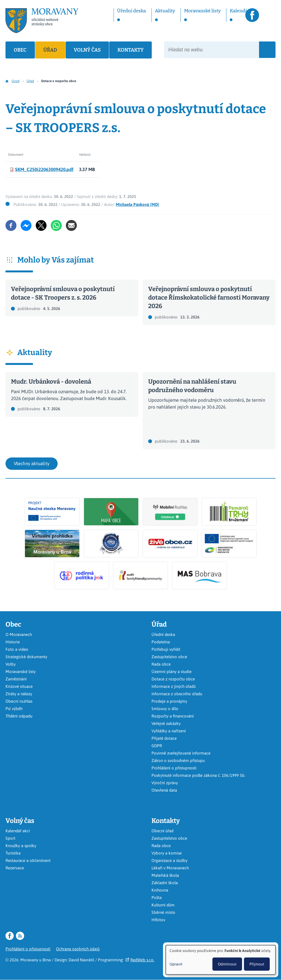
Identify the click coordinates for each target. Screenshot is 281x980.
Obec (20, 50)
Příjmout (257, 964)
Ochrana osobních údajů (78, 949)
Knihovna (160, 890)
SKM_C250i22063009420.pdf (44, 169)
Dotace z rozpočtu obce (173, 679)
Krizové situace (19, 686)
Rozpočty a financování (173, 716)
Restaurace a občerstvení (28, 860)
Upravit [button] (176, 964)
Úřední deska (132, 11)
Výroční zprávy (165, 783)
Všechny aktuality (32, 464)
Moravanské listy (202, 11)
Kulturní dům (163, 905)
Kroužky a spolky (21, 846)
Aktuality (165, 11)
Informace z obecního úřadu (177, 694)
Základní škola (165, 883)
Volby (11, 664)
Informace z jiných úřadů (174, 686)
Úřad (50, 50)
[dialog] (221, 960)
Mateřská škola (165, 875)
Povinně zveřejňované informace (181, 753)
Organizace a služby (169, 860)
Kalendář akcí (18, 831)
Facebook (252, 15)
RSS (269, 15)
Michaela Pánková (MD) (137, 204)
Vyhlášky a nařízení (169, 731)
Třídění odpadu (19, 716)
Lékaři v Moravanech (170, 868)
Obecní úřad (162, 831)
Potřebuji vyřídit (166, 649)
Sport (10, 838)
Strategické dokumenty (26, 657)
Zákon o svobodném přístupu (178, 760)
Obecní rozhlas (19, 701)
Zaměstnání (16, 679)
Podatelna (161, 642)
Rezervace (15, 868)
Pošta (157, 897)
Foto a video (17, 649)
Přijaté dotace (164, 738)
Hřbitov (158, 920)
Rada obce (161, 664)
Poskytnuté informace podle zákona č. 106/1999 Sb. (198, 775)
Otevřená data (164, 790)
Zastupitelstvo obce (169, 657)
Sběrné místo (163, 912)
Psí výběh (14, 709)
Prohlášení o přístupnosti (174, 768)
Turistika (13, 853)
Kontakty (130, 50)
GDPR (157, 746)
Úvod (16, 81)
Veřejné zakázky (166, 723)
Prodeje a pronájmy (169, 701)
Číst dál (72, 298)
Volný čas (87, 50)
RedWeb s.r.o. (140, 960)
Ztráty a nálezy (19, 694)
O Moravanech (19, 634)
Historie (13, 642)
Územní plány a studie (172, 672)
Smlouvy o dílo (165, 709)
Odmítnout (227, 964)
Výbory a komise (167, 853)
